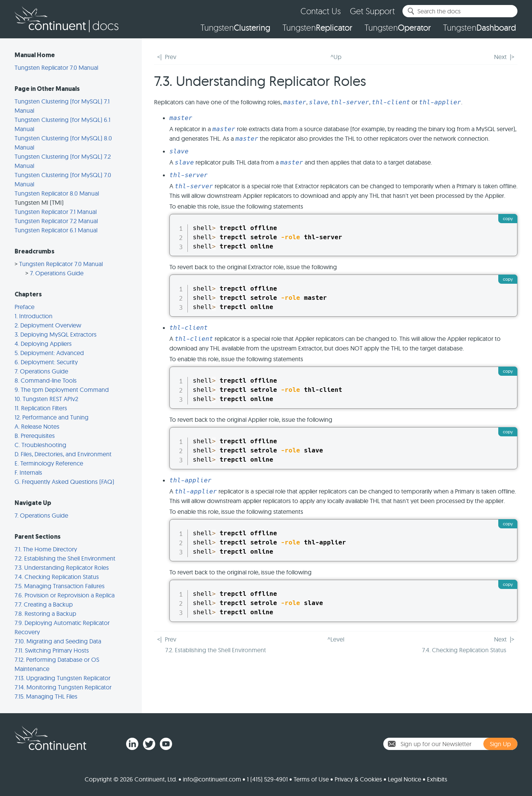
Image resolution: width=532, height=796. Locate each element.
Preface (25, 307)
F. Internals (28, 472)
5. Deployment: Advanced (49, 353)
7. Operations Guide (57, 273)
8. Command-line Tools (46, 380)
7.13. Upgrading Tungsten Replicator (62, 678)
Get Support (372, 11)
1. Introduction (34, 316)
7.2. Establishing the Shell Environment (65, 558)
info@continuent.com (212, 779)
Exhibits (437, 779)
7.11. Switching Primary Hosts (52, 650)
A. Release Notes (37, 426)
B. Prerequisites (35, 436)
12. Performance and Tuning (52, 417)
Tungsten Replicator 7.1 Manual (56, 212)
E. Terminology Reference (49, 463)
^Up (336, 57)
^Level (336, 639)
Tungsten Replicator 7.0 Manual (56, 67)
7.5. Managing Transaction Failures (60, 586)
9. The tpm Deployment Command (62, 390)
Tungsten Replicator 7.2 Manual (56, 221)
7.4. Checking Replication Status (57, 577)
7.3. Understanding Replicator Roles (62, 567)
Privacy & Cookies (358, 779)
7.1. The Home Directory (46, 549)
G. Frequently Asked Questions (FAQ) (64, 482)
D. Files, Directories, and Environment (63, 454)
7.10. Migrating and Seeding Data (58, 641)
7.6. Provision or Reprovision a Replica (65, 595)
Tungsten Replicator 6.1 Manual (56, 230)
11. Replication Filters (41, 408)
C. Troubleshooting (40, 445)
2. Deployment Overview (48, 325)
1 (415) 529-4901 (267, 779)
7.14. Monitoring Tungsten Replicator (63, 687)
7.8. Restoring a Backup (45, 613)
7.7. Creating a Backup (44, 604)
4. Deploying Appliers (43, 344)
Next (500, 57)
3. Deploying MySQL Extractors (56, 334)
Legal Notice (405, 779)
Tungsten (235, 28)
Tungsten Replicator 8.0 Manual (57, 193)
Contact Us (321, 11)
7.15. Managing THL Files (46, 696)
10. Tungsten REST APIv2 (46, 399)
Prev (171, 57)
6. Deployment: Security (46, 362)
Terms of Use (311, 779)
